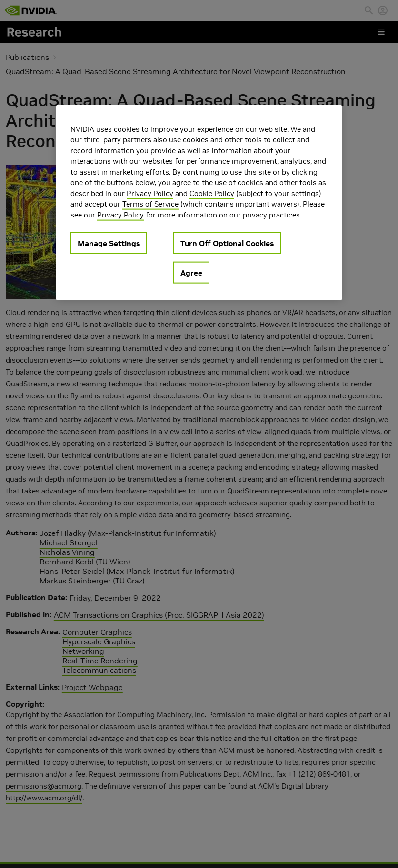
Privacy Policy (150, 193)
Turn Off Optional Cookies (227, 243)
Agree (191, 273)
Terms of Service (150, 204)
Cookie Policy (212, 193)
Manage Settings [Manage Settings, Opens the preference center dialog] (109, 243)
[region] (199, 202)
